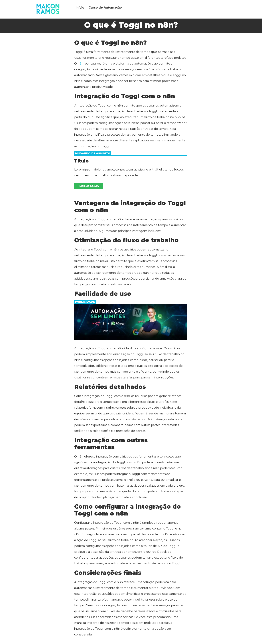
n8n (81, 64)
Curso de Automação (105, 8)
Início (80, 8)
